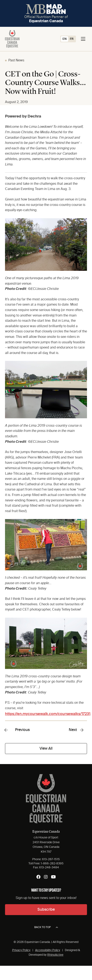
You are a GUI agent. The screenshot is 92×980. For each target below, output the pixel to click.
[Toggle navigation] (83, 39)
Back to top (46, 927)
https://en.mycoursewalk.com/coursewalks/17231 (48, 714)
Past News (16, 61)
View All (46, 749)
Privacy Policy (21, 950)
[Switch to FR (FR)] (72, 39)
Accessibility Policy (48, 950)
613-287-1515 (51, 859)
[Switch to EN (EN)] (65, 39)
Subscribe (46, 910)
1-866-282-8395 (52, 864)
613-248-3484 (49, 868)
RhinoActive (55, 955)
